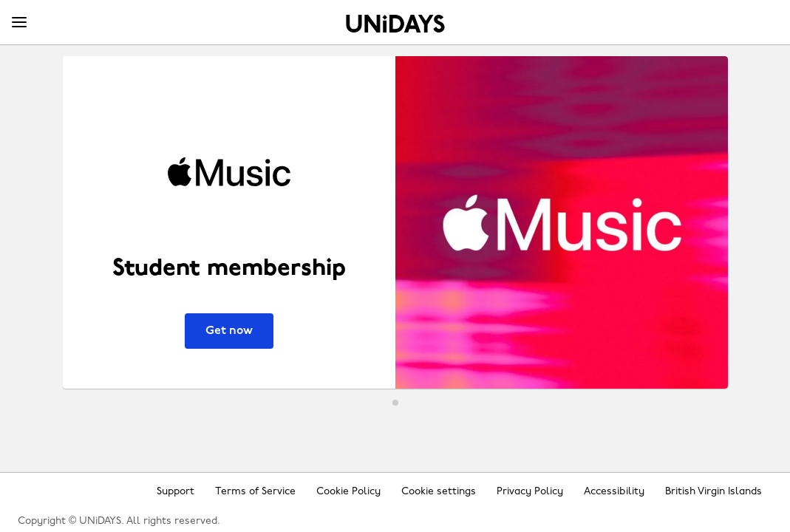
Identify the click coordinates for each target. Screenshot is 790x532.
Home (395, 24)
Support (176, 492)
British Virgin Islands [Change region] (714, 492)
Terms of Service (255, 492)
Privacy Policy (530, 492)
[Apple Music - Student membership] (395, 222)
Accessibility (614, 492)
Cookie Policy (348, 492)
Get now (229, 331)
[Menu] (19, 23)
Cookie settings (439, 492)
